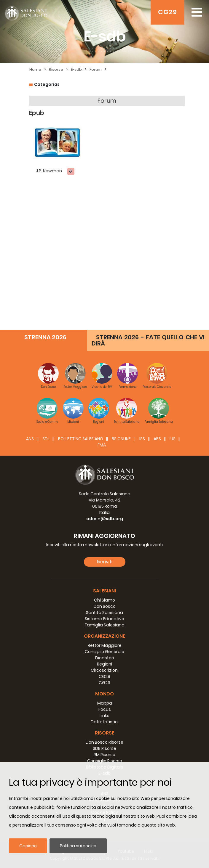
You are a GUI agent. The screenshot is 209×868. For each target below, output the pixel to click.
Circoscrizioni (105, 670)
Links (104, 716)
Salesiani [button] (104, 591)
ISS (142, 439)
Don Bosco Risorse (104, 742)
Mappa (105, 703)
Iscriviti (105, 562)
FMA (102, 445)
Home (35, 69)
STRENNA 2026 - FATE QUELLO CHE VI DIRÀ (148, 340)
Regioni (104, 664)
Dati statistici (105, 722)
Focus (105, 709)
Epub (37, 113)
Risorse (56, 69)
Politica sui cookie (78, 846)
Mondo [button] (104, 694)
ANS (30, 439)
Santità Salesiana (104, 613)
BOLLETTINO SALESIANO (81, 439)
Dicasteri (104, 658)
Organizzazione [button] (104, 636)
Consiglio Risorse (105, 761)
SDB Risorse (104, 748)
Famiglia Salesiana (105, 625)
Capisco (28, 846)
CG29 (167, 12)
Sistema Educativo (104, 619)
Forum (96, 69)
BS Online (121, 439)
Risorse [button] (104, 733)
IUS (173, 439)
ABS (157, 439)
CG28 (104, 676)
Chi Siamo (104, 600)
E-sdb (76, 69)
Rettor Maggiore (105, 645)
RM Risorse (104, 755)
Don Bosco (105, 606)
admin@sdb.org (105, 519)
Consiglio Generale (104, 652)
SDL (46, 439)
